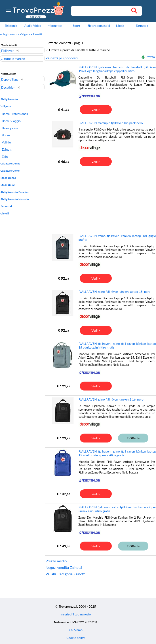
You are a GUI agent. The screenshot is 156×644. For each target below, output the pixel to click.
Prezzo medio (56, 561)
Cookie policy (76, 638)
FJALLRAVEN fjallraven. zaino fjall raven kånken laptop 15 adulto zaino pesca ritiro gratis (117, 453)
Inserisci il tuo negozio (76, 614)
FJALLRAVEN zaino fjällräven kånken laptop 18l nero (114, 292)
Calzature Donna (10, 163)
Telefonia (11, 26)
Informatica (55, 26)
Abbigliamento (8, 34)
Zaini (5, 157)
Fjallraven (8, 50)
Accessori (6, 206)
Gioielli (5, 213)
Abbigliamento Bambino (15, 192)
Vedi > (96, 110)
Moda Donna (8, 178)
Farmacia (142, 26)
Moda (120, 26)
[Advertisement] (100, 202)
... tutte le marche (13, 58)
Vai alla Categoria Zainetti (65, 574)
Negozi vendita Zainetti (64, 567)
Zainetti (37, 34)
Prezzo (150, 57)
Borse (6, 135)
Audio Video (33, 26)
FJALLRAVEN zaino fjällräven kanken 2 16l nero (111, 399)
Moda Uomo (8, 185)
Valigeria (25, 34)
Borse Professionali (15, 114)
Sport (76, 26)
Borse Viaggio (11, 121)
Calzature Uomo (10, 171)
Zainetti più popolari (62, 58)
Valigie (6, 142)
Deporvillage (10, 79)
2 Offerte (133, 438)
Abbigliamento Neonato (15, 199)
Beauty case (10, 128)
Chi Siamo (76, 630)
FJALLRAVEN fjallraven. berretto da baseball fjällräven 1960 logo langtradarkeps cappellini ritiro (117, 69)
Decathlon (8, 87)
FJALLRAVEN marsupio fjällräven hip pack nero (111, 123)
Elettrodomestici (99, 26)
